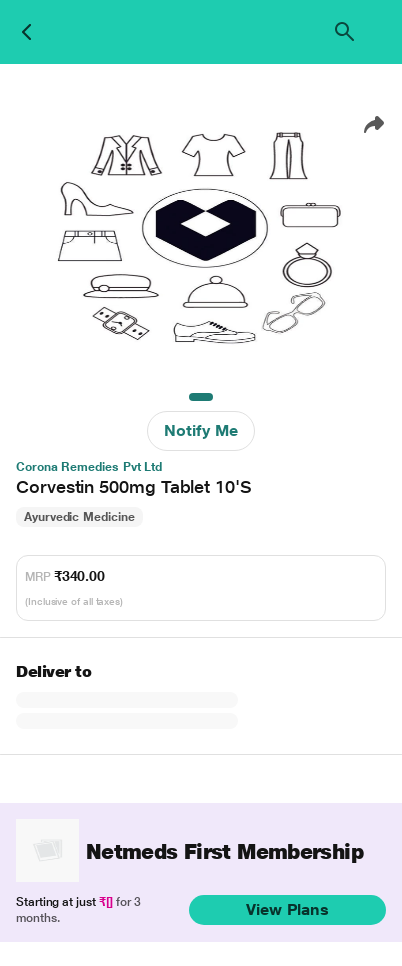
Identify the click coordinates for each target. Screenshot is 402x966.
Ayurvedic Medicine (79, 517)
